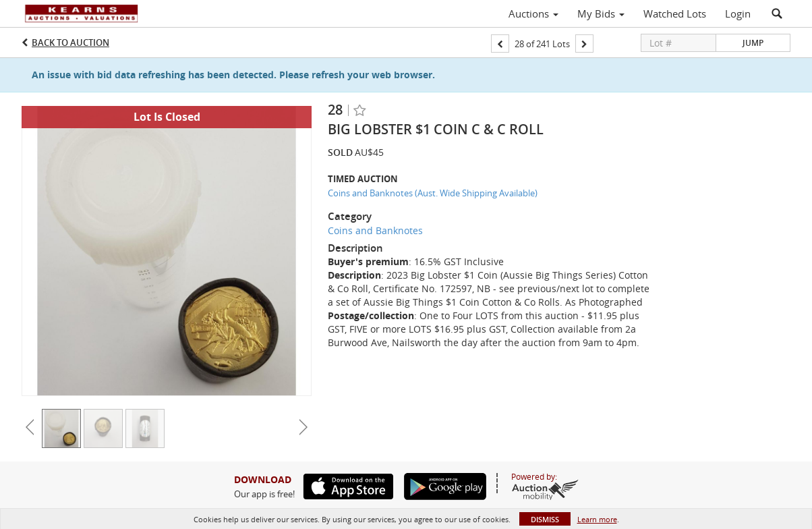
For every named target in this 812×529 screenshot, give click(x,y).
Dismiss (545, 519)
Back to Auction (70, 43)
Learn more (597, 519)
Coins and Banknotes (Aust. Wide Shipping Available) (433, 193)
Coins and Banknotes (375, 230)
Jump (753, 43)
